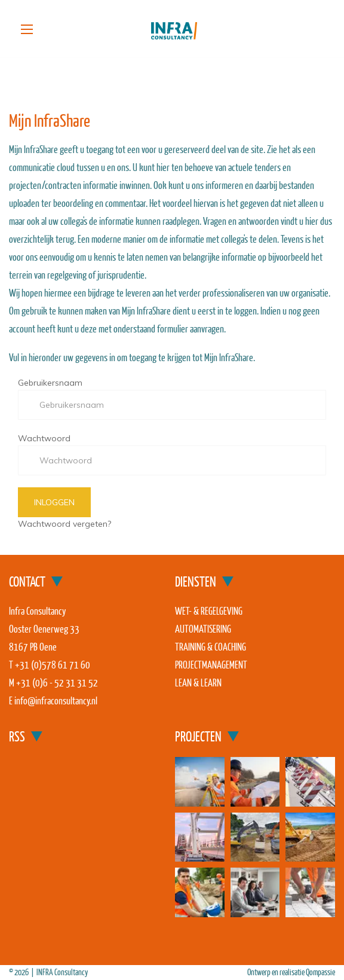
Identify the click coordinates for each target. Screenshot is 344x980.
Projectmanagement (211, 665)
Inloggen (54, 502)
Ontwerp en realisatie (277, 972)
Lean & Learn (198, 683)
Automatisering (203, 629)
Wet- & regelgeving (209, 611)
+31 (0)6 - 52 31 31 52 (57, 683)
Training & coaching (211, 647)
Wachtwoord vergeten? (64, 524)
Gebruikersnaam (50, 383)
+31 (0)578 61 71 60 (53, 665)
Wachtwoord (44, 438)
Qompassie (320, 972)
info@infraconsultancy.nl (56, 700)
